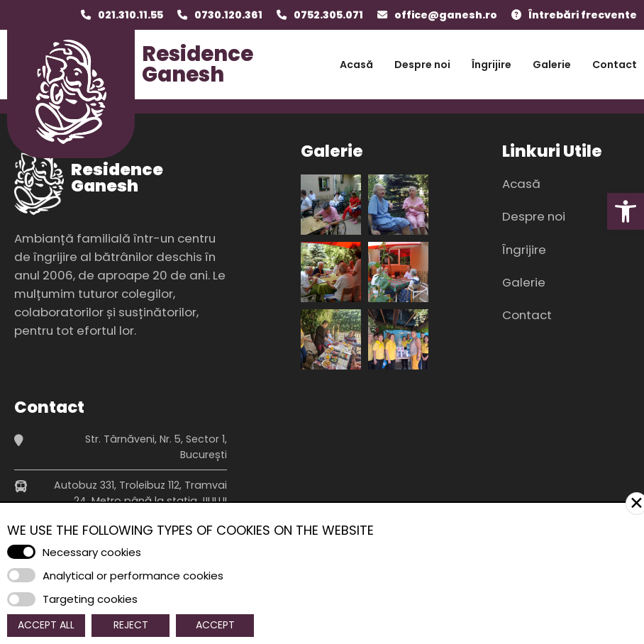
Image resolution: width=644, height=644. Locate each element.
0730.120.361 (228, 15)
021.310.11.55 (131, 15)
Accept (215, 625)
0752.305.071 (328, 15)
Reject (131, 625)
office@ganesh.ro (446, 15)
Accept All (46, 625)
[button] (626, 211)
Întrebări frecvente (583, 15)
